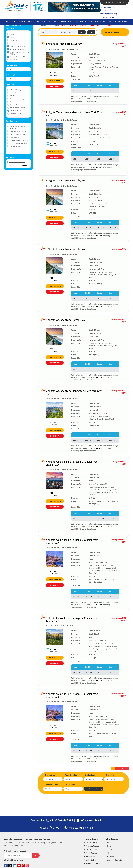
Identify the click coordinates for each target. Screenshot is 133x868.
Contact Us (123, 22)
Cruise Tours (52, 22)
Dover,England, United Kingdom (18, 127)
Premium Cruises (92, 846)
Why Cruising (11, 22)
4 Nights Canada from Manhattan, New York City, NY (61, 114)
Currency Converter (115, 860)
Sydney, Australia (16, 146)
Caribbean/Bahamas (17, 49)
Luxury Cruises (91, 842)
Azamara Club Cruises (18, 108)
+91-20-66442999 (108, 7)
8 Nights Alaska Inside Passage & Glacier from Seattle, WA (59, 620)
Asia (12, 43)
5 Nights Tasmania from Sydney (64, 44)
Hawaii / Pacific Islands (18, 60)
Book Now (55, 87)
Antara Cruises (15, 93)
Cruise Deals (40, 22)
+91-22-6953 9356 (107, 17)
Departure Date (72, 775)
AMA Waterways (16, 90)
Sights (110, 849)
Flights (110, 842)
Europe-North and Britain (19, 57)
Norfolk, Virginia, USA (17, 134)
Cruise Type (70, 785)
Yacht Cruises (91, 860)
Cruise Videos (81, 22)
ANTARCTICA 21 (16, 96)
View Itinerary (55, 81)
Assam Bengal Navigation (19, 99)
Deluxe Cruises (92, 849)
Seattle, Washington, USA (19, 143)
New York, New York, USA (19, 131)
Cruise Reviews (108, 2)
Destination (50, 775)
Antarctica (14, 40)
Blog (91, 22)
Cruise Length (91, 775)
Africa (12, 34)
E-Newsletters (101, 22)
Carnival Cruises (16, 111)
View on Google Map (15, 846)
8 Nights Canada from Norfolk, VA (52, 180)
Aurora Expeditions (17, 102)
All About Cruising (26, 22)
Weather (111, 856)
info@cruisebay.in (107, 10)
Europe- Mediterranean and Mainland (19, 53)
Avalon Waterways (16, 105)
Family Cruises (91, 853)
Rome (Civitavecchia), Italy (19, 140)
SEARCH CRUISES (94, 789)
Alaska (12, 37)
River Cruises (91, 856)
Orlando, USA (15, 137)
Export (91, 33)
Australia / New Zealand (18, 46)
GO (36, 855)
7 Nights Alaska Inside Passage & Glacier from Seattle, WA (59, 463)
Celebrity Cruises (16, 114)
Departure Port (51, 785)
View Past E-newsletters (13, 860)
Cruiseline (110, 775)
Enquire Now (122, 2)
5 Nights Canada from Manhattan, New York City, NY (61, 392)
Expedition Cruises (93, 863)
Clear (82, 32)
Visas (109, 853)
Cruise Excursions (67, 22)
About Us (112, 22)
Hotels (110, 846)
